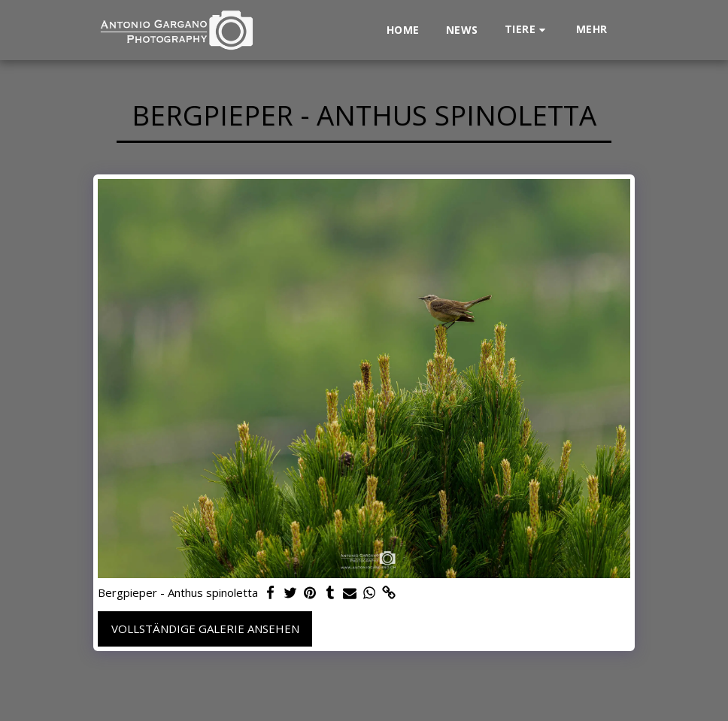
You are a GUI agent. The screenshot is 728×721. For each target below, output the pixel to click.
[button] (527, 30)
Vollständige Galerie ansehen (205, 629)
